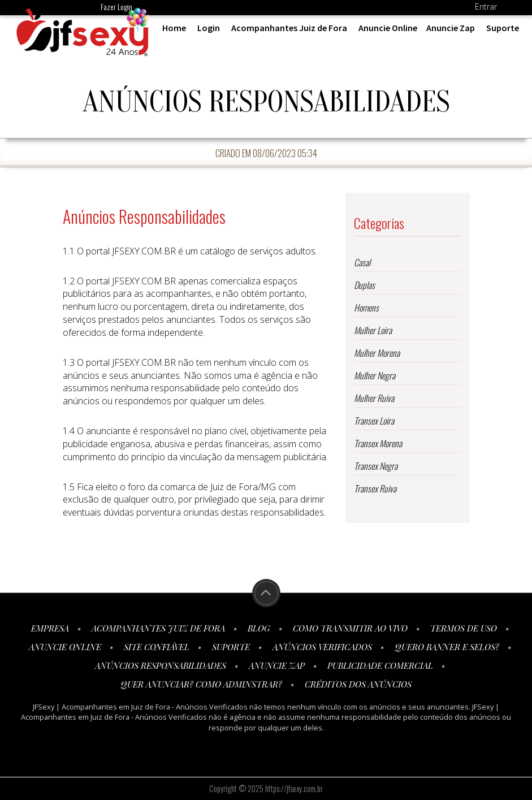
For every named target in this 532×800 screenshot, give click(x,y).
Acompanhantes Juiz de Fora (289, 28)
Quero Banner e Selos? (447, 647)
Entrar (486, 7)
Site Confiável (157, 647)
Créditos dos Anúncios (358, 684)
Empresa (50, 628)
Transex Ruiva (375, 488)
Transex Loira (374, 421)
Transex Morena (378, 443)
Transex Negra (376, 466)
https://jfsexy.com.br (294, 788)
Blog (259, 628)
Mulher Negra (375, 375)
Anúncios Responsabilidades (161, 665)
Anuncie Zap (451, 28)
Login (209, 28)
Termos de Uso (464, 628)
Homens (366, 308)
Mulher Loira (373, 330)
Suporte (503, 28)
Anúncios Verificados (322, 647)
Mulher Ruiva (374, 398)
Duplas (364, 285)
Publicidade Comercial (380, 665)
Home (174, 28)
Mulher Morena (377, 353)
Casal (362, 262)
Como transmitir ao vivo (350, 628)
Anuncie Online (388, 28)
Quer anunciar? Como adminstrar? (201, 684)
